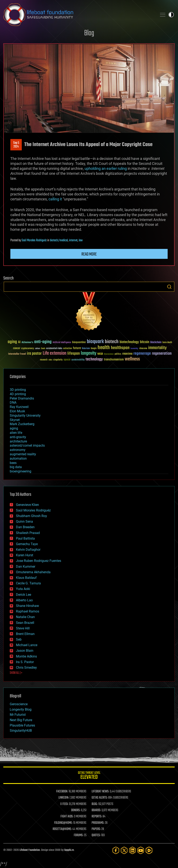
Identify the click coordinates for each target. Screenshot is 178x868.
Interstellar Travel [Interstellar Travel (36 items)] (17, 354)
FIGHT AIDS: (67, 817)
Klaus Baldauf (26, 578)
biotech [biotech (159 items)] (112, 342)
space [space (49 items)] (67, 360)
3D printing (18, 390)
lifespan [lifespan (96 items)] (74, 354)
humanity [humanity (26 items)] (134, 349)
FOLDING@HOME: (63, 823)
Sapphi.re (69, 850)
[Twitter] (124, 850)
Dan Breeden (25, 527)
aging (14, 428)
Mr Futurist (18, 715)
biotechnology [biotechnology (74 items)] (129, 342)
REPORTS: (97, 817)
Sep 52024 (16, 145)
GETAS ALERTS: (100, 798)
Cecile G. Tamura (28, 583)
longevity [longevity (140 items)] (89, 353)
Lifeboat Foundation (30, 850)
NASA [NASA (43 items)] (100, 354)
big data (16, 467)
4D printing (18, 394)
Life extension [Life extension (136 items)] (54, 353)
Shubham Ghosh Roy (31, 516)
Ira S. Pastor (25, 662)
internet (73, 240)
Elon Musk (17, 411)
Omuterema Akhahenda (33, 572)
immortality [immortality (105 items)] (157, 348)
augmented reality (23, 454)
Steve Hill (23, 628)
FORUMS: (79, 835)
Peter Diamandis (22, 398)
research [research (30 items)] (44, 360)
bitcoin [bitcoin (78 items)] (145, 342)
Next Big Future (21, 720)
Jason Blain (25, 651)
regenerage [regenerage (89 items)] (142, 354)
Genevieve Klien (27, 505)
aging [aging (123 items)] (12, 342)
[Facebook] (116, 850)
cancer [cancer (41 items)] (17, 348)
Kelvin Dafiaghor (28, 550)
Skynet (15, 420)
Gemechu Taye (27, 544)
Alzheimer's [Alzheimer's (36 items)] (27, 343)
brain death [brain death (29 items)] (167, 343)
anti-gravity (18, 437)
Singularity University (25, 416)
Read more (89, 254)
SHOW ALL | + (16, 673)
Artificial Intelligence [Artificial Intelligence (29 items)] (62, 343)
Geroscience (19, 704)
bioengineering (21, 471)
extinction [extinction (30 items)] (68, 349)
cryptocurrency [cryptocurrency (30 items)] (28, 349)
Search (169, 287)
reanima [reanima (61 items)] (127, 354)
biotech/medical (59, 240)
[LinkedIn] (132, 850)
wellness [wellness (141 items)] (132, 359)
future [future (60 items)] (77, 348)
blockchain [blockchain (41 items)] (156, 342)
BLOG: (95, 804)
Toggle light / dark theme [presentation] (171, 15)
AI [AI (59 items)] (19, 342)
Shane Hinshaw (27, 606)
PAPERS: (96, 829)
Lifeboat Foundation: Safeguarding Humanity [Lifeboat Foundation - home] (79, 15)
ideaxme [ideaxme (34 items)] (143, 349)
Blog (89, 33)
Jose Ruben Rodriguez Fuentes (39, 561)
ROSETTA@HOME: (62, 829)
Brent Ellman (25, 634)
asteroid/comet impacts (27, 445)
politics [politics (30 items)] (118, 354)
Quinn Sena (24, 521)
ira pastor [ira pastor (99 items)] (34, 354)
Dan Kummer (26, 567)
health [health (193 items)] (104, 348)
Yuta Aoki (23, 589)
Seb (19, 639)
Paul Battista (25, 538)
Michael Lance (27, 645)
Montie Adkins (26, 656)
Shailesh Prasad (28, 533)
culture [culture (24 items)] (38, 349)
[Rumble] (149, 850)
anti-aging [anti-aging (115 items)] (43, 342)
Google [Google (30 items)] (94, 349)
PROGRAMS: (98, 823)
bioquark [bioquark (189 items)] (95, 342)
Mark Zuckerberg (22, 424)
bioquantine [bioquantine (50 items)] (79, 342)
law (81, 240)
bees (13, 463)
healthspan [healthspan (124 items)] (120, 348)
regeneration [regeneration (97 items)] (162, 354)
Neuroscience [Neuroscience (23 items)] (109, 354)
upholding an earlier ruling (106, 168)
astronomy (18, 450)
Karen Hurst (25, 555)
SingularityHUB (21, 731)
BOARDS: (96, 810)
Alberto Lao (24, 600)
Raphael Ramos (28, 611)
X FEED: (64, 804)
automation (18, 458)
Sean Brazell (25, 623)
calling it (55, 199)
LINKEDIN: (64, 798)
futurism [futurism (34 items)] (86, 349)
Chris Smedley (26, 668)
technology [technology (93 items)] (94, 360)
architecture (18, 441)
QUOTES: (96, 835)
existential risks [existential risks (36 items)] (54, 349)
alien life (16, 433)
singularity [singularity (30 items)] (58, 360)
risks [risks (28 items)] (50, 360)
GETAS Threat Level (89, 776)
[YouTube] (141, 850)
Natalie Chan (25, 617)
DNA (13, 402)
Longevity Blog (21, 709)
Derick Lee (24, 595)
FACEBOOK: (62, 792)
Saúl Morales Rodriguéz (34, 240)
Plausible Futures (22, 725)
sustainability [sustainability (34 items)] (78, 360)
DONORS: (76, 810)
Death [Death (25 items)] (43, 349)
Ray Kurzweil (19, 407)
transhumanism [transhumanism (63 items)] (114, 360)
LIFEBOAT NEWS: (100, 792)
